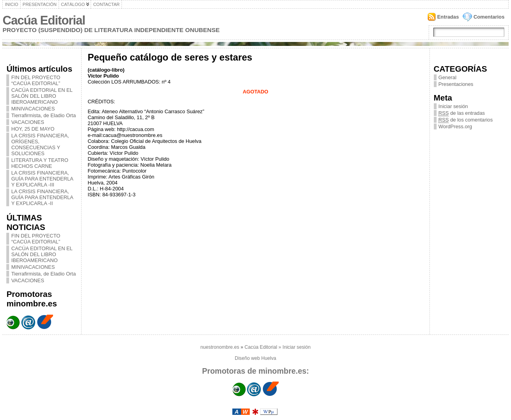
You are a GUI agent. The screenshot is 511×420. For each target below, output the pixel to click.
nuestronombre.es (220, 347)
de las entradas (462, 113)
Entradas (448, 17)
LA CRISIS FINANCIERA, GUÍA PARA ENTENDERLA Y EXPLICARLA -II (42, 197)
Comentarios (489, 17)
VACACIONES (28, 122)
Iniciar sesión (453, 106)
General (448, 77)
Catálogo (73, 4)
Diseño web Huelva (255, 358)
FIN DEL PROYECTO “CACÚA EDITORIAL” (36, 80)
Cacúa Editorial (44, 20)
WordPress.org (455, 126)
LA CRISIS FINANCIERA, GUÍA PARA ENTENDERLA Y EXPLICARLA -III (42, 179)
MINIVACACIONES (33, 109)
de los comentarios (466, 120)
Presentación (40, 4)
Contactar (106, 4)
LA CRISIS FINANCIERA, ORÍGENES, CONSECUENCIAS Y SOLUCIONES (40, 144)
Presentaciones (456, 84)
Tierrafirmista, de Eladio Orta (43, 115)
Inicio (11, 4)
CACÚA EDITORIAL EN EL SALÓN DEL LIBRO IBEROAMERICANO (42, 96)
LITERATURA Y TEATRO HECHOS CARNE (40, 163)
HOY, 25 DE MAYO (33, 129)
